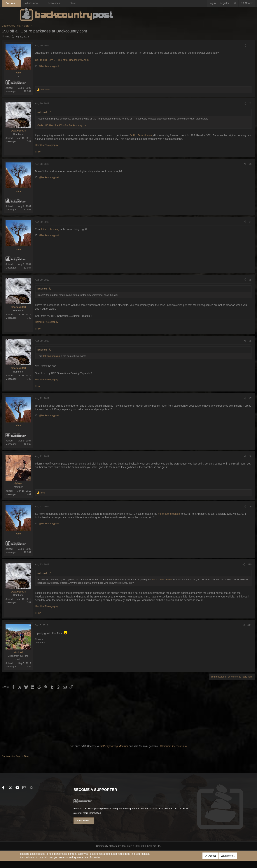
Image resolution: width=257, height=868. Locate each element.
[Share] (227, 46)
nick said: (60, 112)
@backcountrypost (67, 70)
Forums (28, 3)
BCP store (116, 821)
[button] (36, 3)
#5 (232, 283)
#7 (232, 402)
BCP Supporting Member (114, 753)
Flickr (56, 155)
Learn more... (94, 829)
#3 (232, 168)
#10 (232, 568)
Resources (72, 3)
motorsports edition (187, 517)
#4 (232, 225)
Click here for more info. (174, 753)
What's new (49, 3)
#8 (232, 460)
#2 (232, 103)
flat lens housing (68, 233)
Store (91, 3)
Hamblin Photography (65, 149)
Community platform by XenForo (128, 853)
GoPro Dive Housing (160, 135)
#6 (232, 345)
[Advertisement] (129, 723)
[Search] (229, 3)
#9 (232, 510)
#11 (232, 632)
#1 (232, 45)
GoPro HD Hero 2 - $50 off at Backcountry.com (80, 64)
